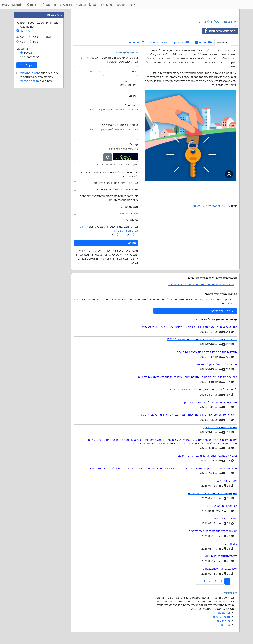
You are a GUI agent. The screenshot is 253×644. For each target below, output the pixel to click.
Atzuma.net (12, 5)
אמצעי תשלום (24, 49)
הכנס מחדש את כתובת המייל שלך (119, 125)
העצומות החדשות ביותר (73, 5)
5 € (22, 37)
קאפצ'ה (133, 144)
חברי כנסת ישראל (128, 213)
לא (111, 235)
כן (128, 235)
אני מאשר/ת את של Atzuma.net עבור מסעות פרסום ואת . (40, 77)
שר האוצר (132, 220)
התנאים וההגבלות (31, 73)
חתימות (203, 42)
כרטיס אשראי (32, 57)
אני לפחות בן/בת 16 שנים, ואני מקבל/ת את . (109, 229)
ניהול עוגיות (223, 621)
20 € (48, 37)
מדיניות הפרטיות (30, 81)
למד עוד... (24, 31)
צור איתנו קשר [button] (125, 5)
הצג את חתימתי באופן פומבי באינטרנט (116, 183)
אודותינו (226, 625)
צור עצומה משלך (223, 311)
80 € (36, 42)
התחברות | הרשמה (101, 5)
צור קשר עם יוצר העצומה (209, 206)
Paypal (28, 53)
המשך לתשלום (27, 65)
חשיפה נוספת (135, 42)
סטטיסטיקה (181, 42)
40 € (23, 42)
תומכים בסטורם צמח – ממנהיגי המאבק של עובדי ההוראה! (201, 284)
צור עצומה (49, 5)
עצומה (223, 42)
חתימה (132, 243)
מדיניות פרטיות (158, 42)
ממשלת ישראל (129, 207)
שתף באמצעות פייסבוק (219, 31)
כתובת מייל (131, 105)
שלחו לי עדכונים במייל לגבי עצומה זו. (117, 189)
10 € (36, 37)
